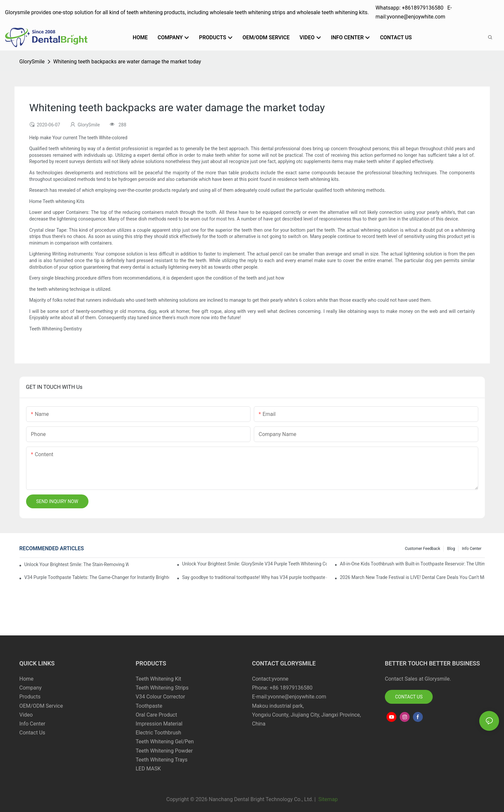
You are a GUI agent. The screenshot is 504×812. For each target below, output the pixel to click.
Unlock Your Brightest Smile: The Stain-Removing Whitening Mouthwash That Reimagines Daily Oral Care (77, 564)
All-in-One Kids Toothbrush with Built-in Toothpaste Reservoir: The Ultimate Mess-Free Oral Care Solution (412, 564)
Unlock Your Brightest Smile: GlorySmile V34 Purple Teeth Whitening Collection (255, 564)
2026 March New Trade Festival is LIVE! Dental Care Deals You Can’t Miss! (412, 577)
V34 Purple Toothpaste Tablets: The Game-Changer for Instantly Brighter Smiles (97, 577)
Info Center (471, 549)
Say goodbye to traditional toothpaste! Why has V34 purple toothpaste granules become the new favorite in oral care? (255, 577)
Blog (451, 549)
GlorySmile (32, 62)
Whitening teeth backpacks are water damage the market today (127, 62)
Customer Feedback (423, 549)
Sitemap (327, 799)
